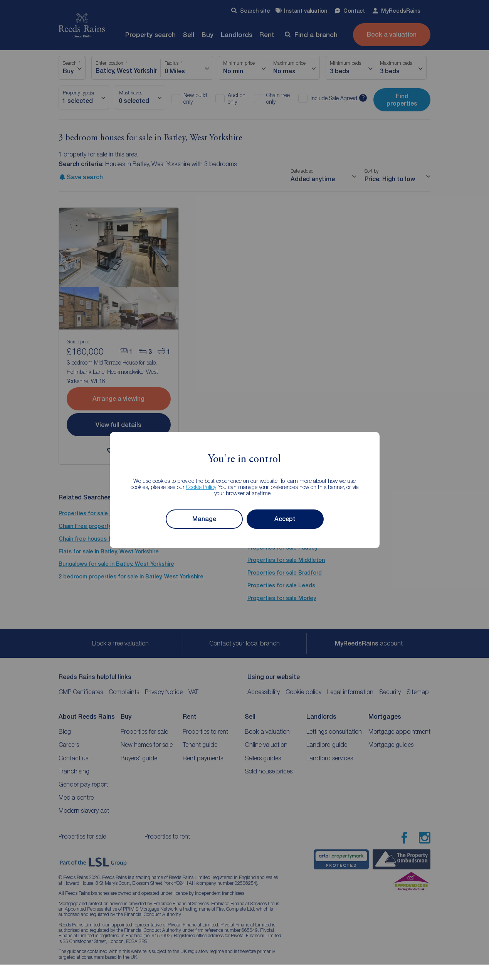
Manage (204, 519)
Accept (285, 519)
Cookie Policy (201, 487)
